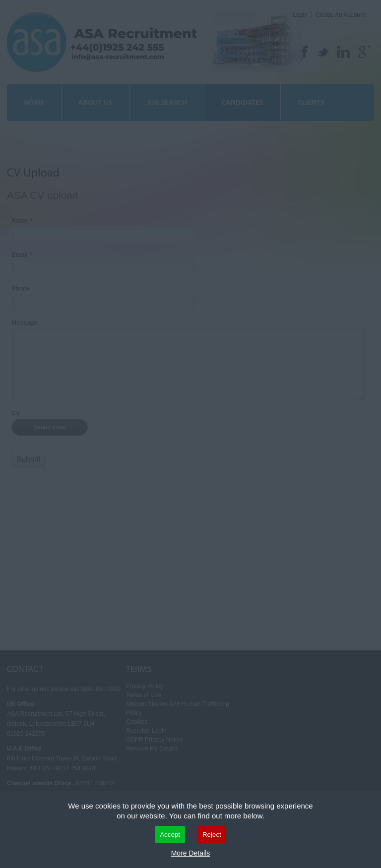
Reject (212, 835)
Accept (170, 835)
